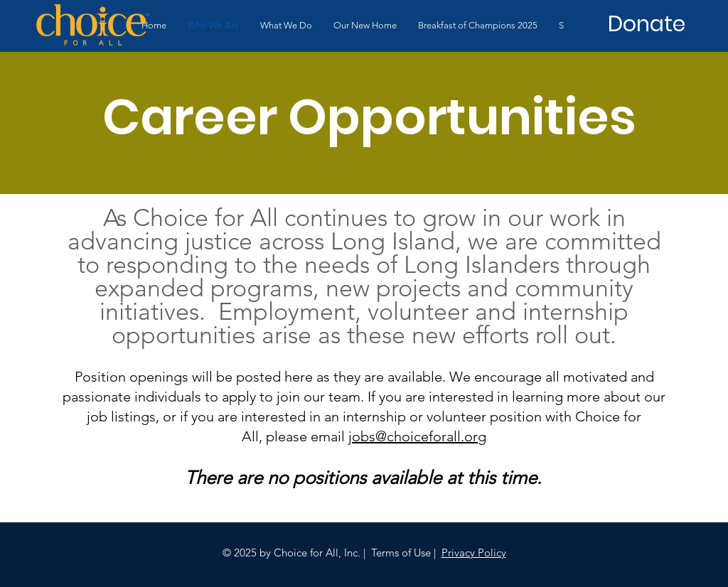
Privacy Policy (474, 553)
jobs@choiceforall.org (417, 436)
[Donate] (646, 24)
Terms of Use (401, 553)
